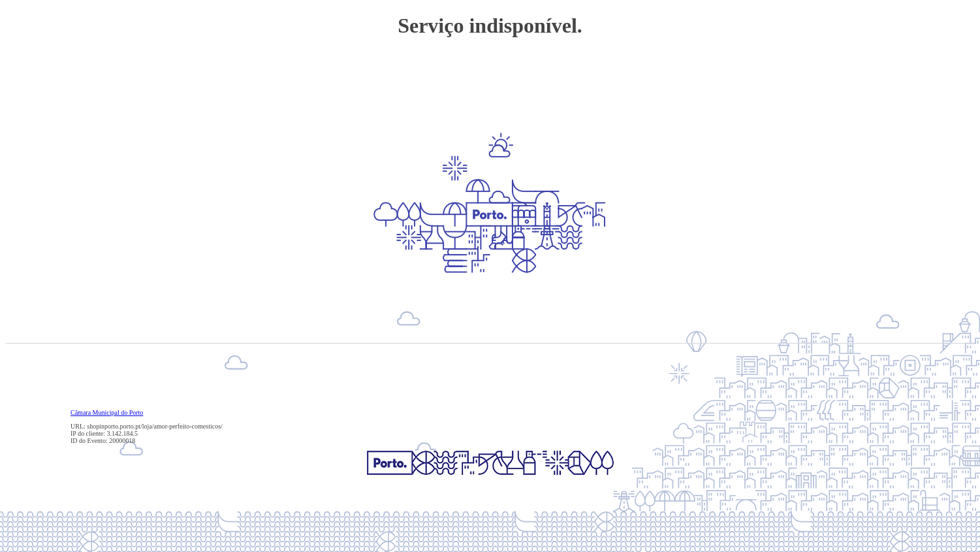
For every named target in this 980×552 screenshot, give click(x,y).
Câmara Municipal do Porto (107, 413)
